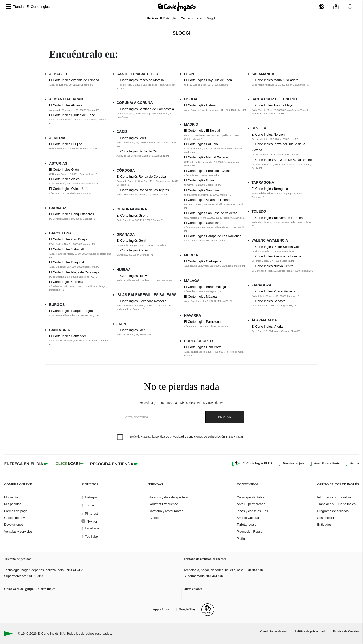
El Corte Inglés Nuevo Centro (273, 266)
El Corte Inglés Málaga (200, 296)
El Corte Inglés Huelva (133, 276)
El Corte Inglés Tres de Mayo (272, 105)
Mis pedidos (13, 504)
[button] (9, 7)
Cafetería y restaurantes (166, 511)
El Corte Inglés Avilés (64, 179)
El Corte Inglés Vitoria (267, 326)
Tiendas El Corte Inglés (31, 7)
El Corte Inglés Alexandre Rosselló (142, 301)
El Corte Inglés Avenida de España (74, 80)
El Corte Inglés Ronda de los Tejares (143, 190)
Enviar (225, 417)
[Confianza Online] (208, 610)
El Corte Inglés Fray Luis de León (208, 80)
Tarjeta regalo (247, 525)
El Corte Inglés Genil (131, 241)
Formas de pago (16, 511)
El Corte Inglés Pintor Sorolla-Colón (277, 247)
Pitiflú (241, 538)
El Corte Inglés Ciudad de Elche (72, 115)
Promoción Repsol (250, 532)
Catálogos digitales (250, 497)
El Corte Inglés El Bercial (202, 131)
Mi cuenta (11, 497)
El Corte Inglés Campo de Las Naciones (213, 236)
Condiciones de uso (273, 631)
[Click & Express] (27, 464)
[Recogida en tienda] (114, 464)
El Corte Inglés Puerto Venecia (274, 291)
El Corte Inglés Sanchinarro (204, 190)
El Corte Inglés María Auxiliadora (275, 80)
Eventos (154, 518)
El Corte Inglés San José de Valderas (211, 213)
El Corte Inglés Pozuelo (201, 144)
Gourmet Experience (163, 504)
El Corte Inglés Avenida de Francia (276, 256)
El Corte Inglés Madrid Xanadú (206, 157)
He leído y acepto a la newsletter (187, 437)
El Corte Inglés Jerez (132, 138)
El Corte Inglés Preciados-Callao (207, 171)
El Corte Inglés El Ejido (66, 144)
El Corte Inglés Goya (199, 180)
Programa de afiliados (333, 511)
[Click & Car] (70, 464)
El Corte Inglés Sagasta (268, 301)
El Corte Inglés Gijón (64, 169)
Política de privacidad (310, 631)
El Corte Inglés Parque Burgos (71, 311)
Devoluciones (14, 525)
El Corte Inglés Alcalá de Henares (208, 200)
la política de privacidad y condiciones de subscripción (188, 437)
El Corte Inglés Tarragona (270, 189)
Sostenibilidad (327, 518)
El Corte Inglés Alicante (66, 105)
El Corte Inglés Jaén (131, 330)
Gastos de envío (16, 518)
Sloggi (181, 33)
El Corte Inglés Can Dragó (68, 239)
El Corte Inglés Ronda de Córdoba (141, 177)
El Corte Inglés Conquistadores (71, 214)
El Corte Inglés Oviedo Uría (69, 189)
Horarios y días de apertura (168, 497)
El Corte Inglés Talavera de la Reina (277, 218)
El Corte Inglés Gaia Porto (203, 347)
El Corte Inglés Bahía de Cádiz (139, 151)
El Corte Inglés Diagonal (67, 262)
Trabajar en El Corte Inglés (336, 504)
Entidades (324, 525)
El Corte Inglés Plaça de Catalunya (74, 272)
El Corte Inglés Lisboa (200, 105)
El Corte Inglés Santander (68, 336)
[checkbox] (120, 437)
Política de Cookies (346, 631)
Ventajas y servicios (18, 532)
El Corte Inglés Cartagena (203, 261)
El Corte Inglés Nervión (268, 134)
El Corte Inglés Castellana (203, 223)
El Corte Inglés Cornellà (66, 282)
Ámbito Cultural (248, 518)
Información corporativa (334, 497)
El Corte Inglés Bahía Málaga (205, 287)
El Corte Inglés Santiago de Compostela (145, 109)
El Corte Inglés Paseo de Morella (140, 80)
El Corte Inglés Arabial (133, 250)
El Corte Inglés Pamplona (202, 322)
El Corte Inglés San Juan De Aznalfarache (282, 160)
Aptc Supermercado (251, 504)
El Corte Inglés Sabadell (66, 249)
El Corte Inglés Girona (133, 215)
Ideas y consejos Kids (252, 511)
